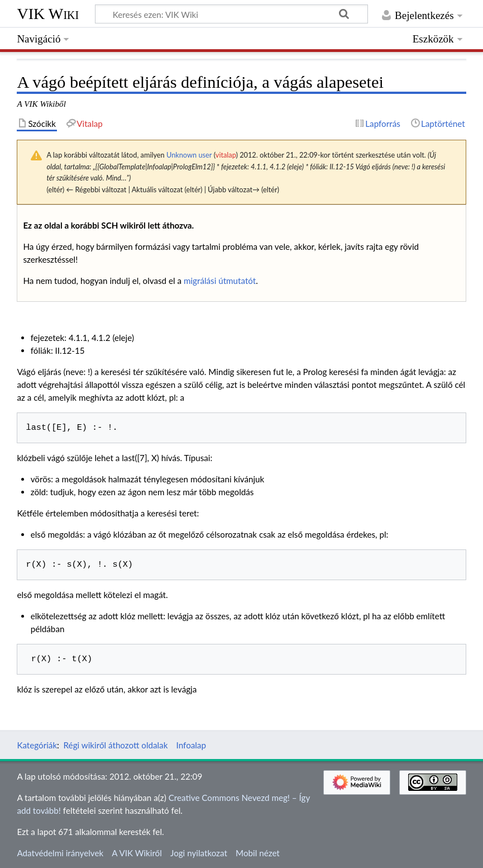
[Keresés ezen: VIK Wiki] (231, 14)
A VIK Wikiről (137, 853)
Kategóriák (37, 745)
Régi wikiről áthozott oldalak (116, 745)
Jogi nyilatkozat (199, 853)
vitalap (226, 155)
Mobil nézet (258, 853)
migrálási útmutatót (220, 281)
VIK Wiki (48, 14)
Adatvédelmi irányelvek (60, 853)
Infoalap (191, 745)
